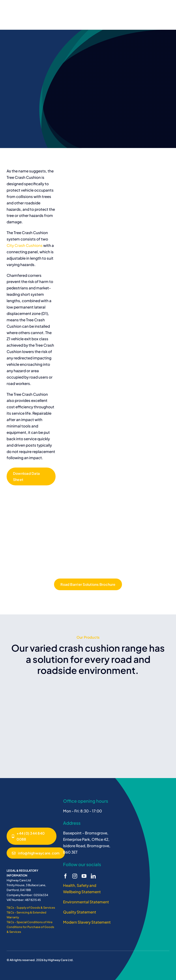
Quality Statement (80, 912)
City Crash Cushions (25, 245)
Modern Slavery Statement (87, 922)
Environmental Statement (86, 902)
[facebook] (66, 876)
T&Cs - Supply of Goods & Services (31, 908)
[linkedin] (93, 876)
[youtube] (84, 876)
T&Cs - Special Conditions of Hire (30, 922)
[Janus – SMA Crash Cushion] (23, 797)
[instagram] (75, 876)
